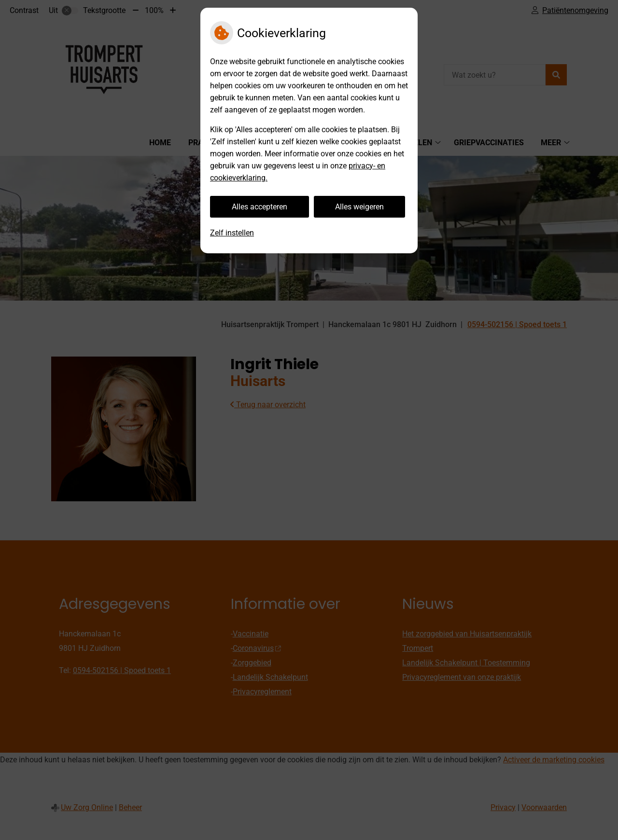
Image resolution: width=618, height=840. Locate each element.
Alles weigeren (359, 207)
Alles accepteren (260, 207)
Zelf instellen (232, 233)
